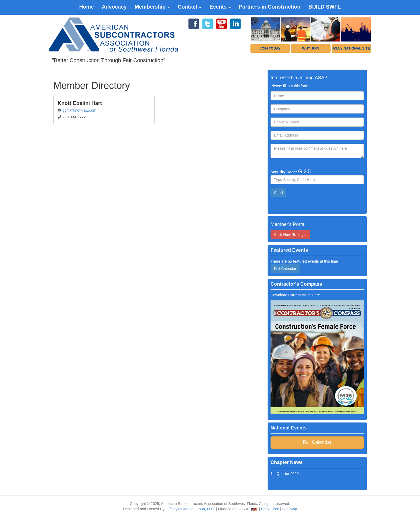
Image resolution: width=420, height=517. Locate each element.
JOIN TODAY (270, 48)
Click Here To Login (290, 235)
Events (220, 7)
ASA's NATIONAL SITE (351, 48)
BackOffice (270, 509)
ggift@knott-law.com (79, 110)
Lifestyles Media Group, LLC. (191, 509)
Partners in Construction (270, 7)
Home (87, 7)
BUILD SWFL (325, 7)
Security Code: (291, 171)
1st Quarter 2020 (285, 474)
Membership (152, 7)
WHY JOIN (311, 48)
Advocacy (114, 7)
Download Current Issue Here (295, 295)
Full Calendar (285, 269)
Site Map (290, 509)
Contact (190, 7)
